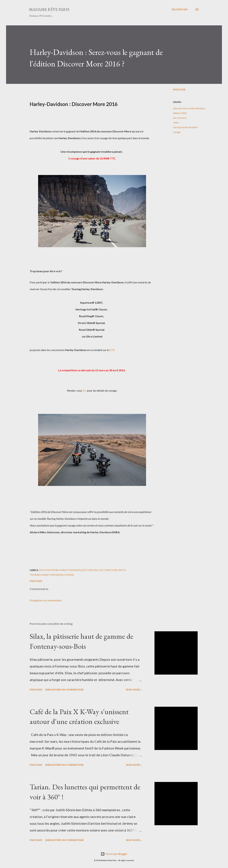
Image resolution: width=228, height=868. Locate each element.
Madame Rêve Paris (49, 9)
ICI (84, 390)
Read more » (134, 690)
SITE (112, 350)
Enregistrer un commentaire (46, 600)
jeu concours (180, 118)
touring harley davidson (185, 127)
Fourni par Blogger (114, 854)
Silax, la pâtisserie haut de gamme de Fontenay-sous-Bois (81, 641)
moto (176, 122)
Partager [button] (179, 90)
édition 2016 (180, 113)
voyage (177, 132)
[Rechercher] (180, 9)
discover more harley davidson (189, 108)
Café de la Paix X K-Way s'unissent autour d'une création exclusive (79, 717)
